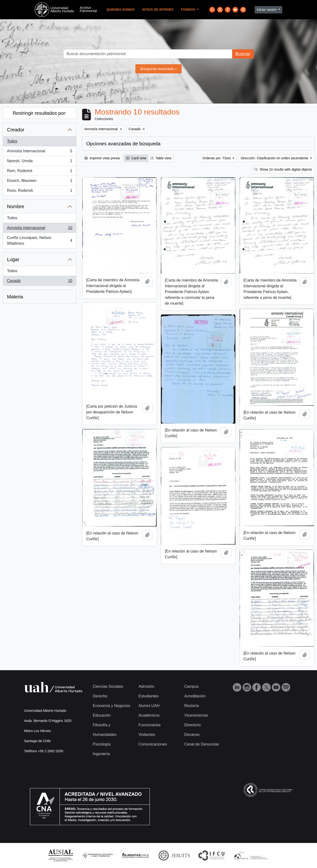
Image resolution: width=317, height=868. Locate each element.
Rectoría (192, 706)
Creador (16, 130)
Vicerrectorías (196, 715)
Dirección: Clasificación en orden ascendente (275, 158)
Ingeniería (101, 754)
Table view (161, 158)
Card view (136, 158)
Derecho (100, 696)
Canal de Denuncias (202, 744)
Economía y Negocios (112, 706)
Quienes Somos (120, 10)
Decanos (192, 735)
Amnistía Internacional (40, 152)
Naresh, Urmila (40, 162)
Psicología (102, 744)
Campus (192, 686)
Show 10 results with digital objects (283, 169)
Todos (12, 141)
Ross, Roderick (40, 192)
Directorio (192, 725)
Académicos (149, 715)
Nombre (16, 206)
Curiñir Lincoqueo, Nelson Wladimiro (40, 241)
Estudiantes (149, 696)
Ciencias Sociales (108, 686)
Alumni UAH (149, 706)
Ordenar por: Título (217, 158)
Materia (15, 297)
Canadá (40, 282)
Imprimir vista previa (102, 158)
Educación (102, 715)
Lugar (13, 259)
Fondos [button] (189, 10)
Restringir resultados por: (40, 113)
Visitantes (147, 735)
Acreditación (195, 696)
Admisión (146, 686)
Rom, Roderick (40, 172)
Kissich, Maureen (40, 182)
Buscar (243, 54)
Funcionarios (150, 725)
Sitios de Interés (158, 10)
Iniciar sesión (267, 10)
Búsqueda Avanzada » (158, 69)
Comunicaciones (153, 744)
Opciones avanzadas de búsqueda (123, 144)
